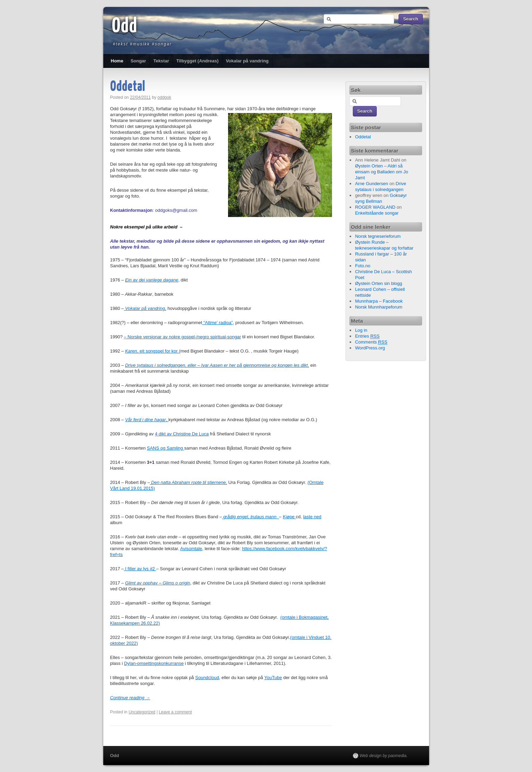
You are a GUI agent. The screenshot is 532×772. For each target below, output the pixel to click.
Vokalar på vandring (247, 61)
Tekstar (161, 61)
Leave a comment (175, 712)
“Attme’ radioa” (217, 323)
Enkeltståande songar (377, 213)
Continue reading (130, 698)
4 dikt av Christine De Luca (182, 434)
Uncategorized (142, 712)
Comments (371, 342)
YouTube (273, 678)
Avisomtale (191, 549)
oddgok (164, 97)
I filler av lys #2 (140, 569)
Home (117, 61)
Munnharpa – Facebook (379, 301)
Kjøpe (289, 517)
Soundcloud (207, 678)
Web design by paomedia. (384, 756)
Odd (125, 27)
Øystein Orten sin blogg (378, 283)
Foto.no (363, 266)
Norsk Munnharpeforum (379, 307)
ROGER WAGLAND (375, 207)
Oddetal (128, 87)
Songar (138, 61)
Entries (367, 336)
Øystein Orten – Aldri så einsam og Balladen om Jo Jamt (381, 172)
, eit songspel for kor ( (153, 351)
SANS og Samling (166, 448)
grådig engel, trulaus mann (250, 517)
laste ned (312, 517)
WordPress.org (370, 348)
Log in (361, 330)
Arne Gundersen (371, 184)
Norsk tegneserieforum (378, 236)
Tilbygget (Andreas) (198, 61)
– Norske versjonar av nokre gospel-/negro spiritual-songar (182, 337)
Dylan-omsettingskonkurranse (154, 663)
